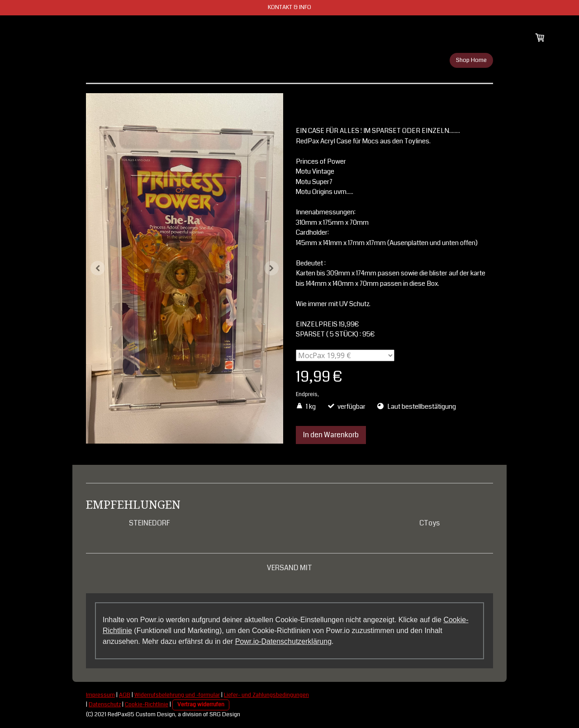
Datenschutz (105, 704)
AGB (125, 695)
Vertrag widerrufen (201, 704)
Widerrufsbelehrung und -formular (177, 695)
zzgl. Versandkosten (344, 395)
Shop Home (471, 60)
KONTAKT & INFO (289, 7)
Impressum (100, 695)
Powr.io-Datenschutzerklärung (283, 641)
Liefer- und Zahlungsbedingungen (266, 695)
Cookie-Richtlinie (147, 704)
